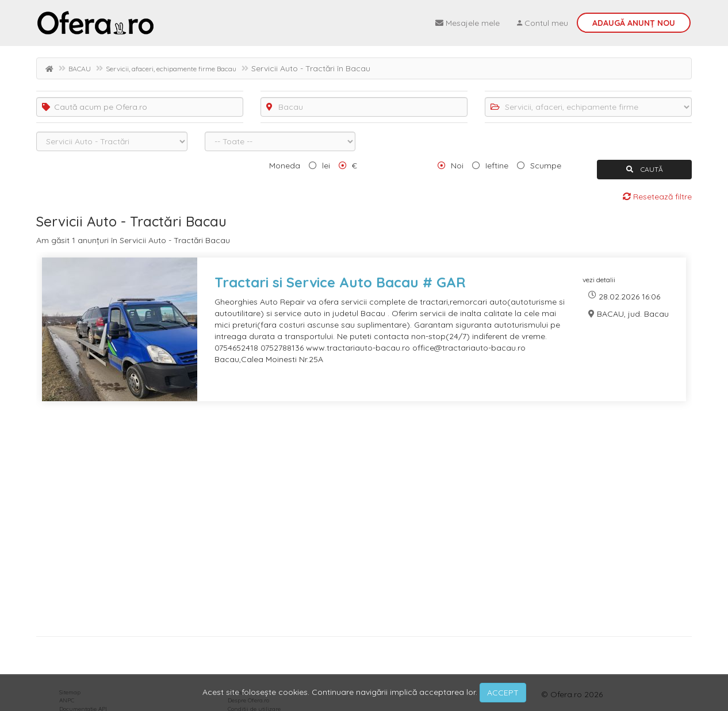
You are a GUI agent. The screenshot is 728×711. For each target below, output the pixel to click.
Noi (457, 166)
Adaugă (634, 23)
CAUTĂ (645, 169)
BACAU (80, 69)
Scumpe (546, 166)
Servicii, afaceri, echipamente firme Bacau (171, 69)
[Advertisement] (364, 523)
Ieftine (497, 166)
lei (326, 166)
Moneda (285, 166)
